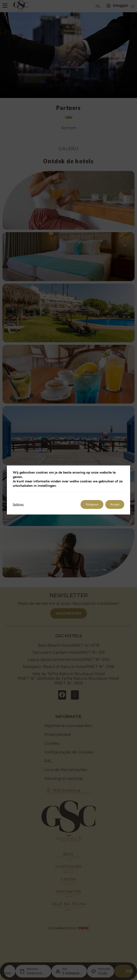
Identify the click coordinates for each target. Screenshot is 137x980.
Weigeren (92, 504)
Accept (115, 504)
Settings (18, 504)
